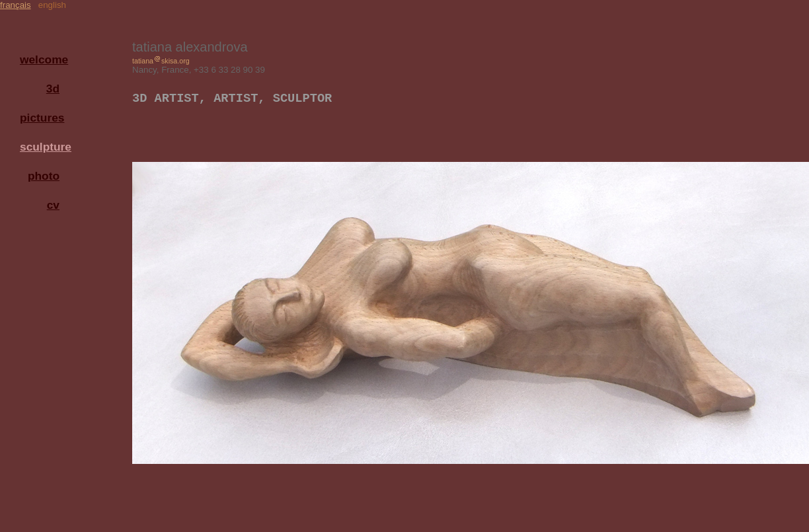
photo (44, 176)
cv (53, 205)
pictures (42, 118)
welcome (43, 59)
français (16, 5)
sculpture (43, 147)
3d (53, 89)
